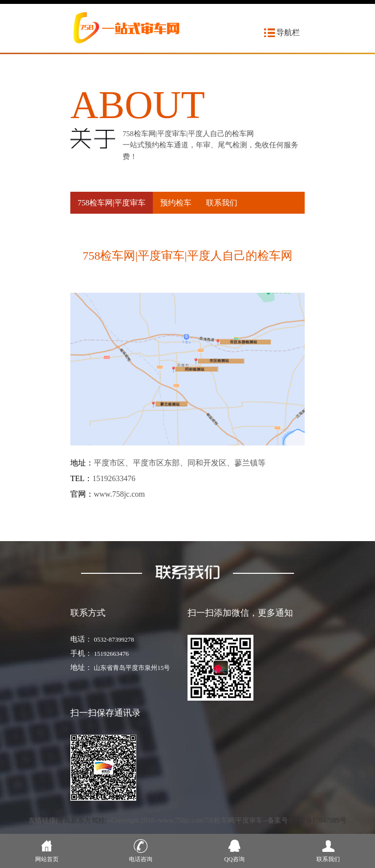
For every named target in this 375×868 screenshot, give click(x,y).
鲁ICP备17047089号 (317, 820)
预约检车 (176, 203)
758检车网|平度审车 (112, 203)
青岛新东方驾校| (82, 820)
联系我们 (222, 203)
